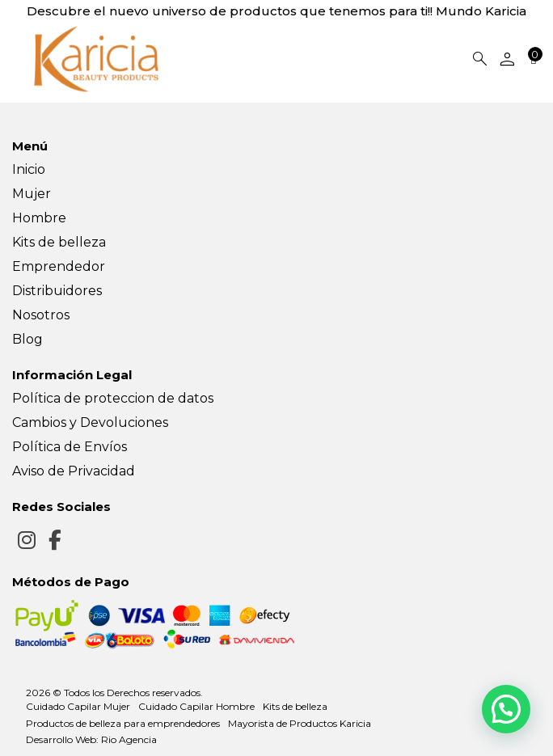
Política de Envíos (70, 447)
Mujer (32, 194)
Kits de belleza (59, 242)
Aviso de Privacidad (74, 471)
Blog (27, 339)
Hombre (39, 218)
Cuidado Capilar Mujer (78, 706)
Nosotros (41, 315)
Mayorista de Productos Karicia (300, 723)
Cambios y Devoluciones (90, 422)
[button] (506, 708)
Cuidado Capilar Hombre (196, 706)
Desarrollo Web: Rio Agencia (91, 739)
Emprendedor (59, 266)
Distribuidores (57, 291)
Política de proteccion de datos (113, 398)
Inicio (29, 169)
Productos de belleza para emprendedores (123, 723)
